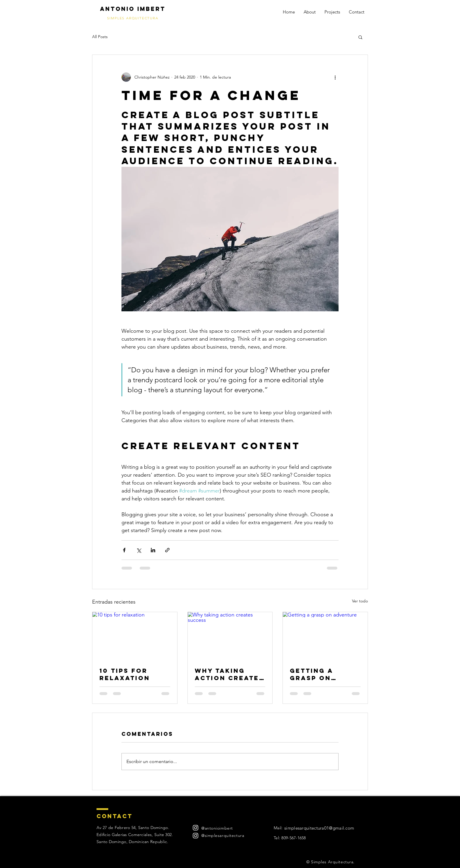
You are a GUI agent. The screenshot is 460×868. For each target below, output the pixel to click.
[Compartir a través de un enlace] (167, 550)
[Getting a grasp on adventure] (325, 636)
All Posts (100, 37)
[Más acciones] (335, 77)
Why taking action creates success (229, 674)
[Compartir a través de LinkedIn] (153, 550)
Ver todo (360, 601)
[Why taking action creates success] (230, 636)
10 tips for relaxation (125, 674)
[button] (360, 37)
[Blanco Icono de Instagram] (196, 828)
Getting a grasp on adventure (314, 674)
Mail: (278, 828)
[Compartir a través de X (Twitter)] (139, 550)
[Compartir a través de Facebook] (124, 550)
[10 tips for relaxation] (135, 636)
